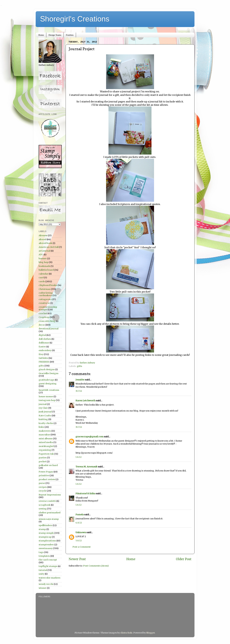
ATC (41, 255)
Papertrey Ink (46, 454)
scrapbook (45, 505)
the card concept (48, 560)
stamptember (46, 545)
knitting (43, 419)
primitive (44, 475)
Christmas (45, 289)
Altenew (43, 235)
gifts (79, 366)
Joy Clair (43, 408)
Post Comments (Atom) (96, 566)
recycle (42, 491)
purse (42, 483)
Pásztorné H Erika (85, 494)
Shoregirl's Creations (75, 19)
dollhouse (44, 343)
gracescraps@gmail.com (89, 437)
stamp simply (46, 533)
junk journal (45, 412)
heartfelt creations (49, 390)
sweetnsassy (46, 548)
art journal (44, 251)
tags (41, 552)
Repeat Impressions (50, 495)
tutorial (43, 570)
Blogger (151, 633)
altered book (45, 243)
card (41, 278)
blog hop (43, 262)
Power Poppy (46, 472)
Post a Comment (82, 547)
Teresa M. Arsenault (86, 467)
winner (43, 588)
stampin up (45, 537)
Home (41, 35)
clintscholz (126, 633)
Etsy (41, 354)
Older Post (184, 559)
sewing (43, 509)
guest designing (48, 384)
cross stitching (47, 321)
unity (42, 574)
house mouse (46, 396)
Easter (42, 347)
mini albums (46, 439)
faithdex (43, 358)
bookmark (44, 266)
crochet (43, 313)
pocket (42, 462)
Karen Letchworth (85, 401)
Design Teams (55, 35)
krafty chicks (46, 423)
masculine (44, 435)
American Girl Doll (49, 247)
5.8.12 (79, 541)
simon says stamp (49, 519)
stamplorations (47, 541)
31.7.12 (79, 391)
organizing (45, 450)
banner (43, 258)
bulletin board (46, 270)
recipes (43, 487)
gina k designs (47, 369)
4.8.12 (79, 523)
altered (42, 239)
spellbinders (45, 525)
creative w (44, 303)
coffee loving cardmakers (46, 294)
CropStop (44, 317)
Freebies (70, 35)
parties (43, 458)
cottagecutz (45, 299)
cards (42, 281)
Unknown (81, 532)
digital (42, 335)
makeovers (45, 431)
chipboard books (48, 285)
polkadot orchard (48, 465)
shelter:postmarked (50, 513)
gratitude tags (47, 380)
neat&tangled (46, 446)
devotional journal (49, 329)
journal (43, 404)
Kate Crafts (45, 416)
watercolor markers (50, 578)
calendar (43, 274)
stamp (42, 529)
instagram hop (47, 400)
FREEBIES (44, 362)
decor (42, 325)
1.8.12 (79, 457)
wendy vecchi (46, 584)
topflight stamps (48, 566)
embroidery (45, 350)
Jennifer (80, 380)
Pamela (80, 515)
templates (44, 556)
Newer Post (77, 559)
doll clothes (45, 339)
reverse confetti (47, 501)
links (41, 427)
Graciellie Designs (49, 373)
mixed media (46, 442)
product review (47, 479)
